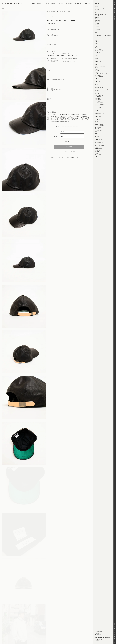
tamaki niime (98, 130)
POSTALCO (98, 115)
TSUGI (97, 133)
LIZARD (97, 80)
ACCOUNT (69, 3)
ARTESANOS (98, 11)
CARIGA (97, 23)
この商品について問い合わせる (69, 152)
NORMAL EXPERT (99, 103)
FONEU (97, 39)
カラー (55, 132)
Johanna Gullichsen (100, 66)
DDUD (97, 28)
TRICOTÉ (97, 129)
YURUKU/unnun (99, 149)
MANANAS (98, 98)
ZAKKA (53, 3)
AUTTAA (97, 9)
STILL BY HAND (99, 118)
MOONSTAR (98, 86)
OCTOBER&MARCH (100, 106)
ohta (96, 109)
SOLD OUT (69, 147)
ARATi (97, 13)
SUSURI (97, 121)
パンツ (63, 157)
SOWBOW (97, 120)
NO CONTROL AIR (99, 100)
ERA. (96, 32)
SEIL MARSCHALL (99, 124)
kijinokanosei (99, 75)
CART (61, 3)
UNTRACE (97, 138)
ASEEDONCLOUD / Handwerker (103, 8)
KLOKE (97, 72)
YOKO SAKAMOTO (99, 146)
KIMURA (97, 71)
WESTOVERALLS (99, 142)
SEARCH (78, 3)
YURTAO (97, 156)
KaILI (96, 68)
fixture (97, 40)
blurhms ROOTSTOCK (100, 14)
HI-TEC (97, 55)
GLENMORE (98, 52)
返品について (74, 157)
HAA (96, 57)
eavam (97, 31)
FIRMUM (97, 42)
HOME (49, 12)
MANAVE (97, 90)
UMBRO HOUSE (99, 139)
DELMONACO (98, 29)
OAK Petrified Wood (100, 104)
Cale (96, 19)
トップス (58, 157)
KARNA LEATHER (99, 77)
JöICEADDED (98, 62)
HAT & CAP (67, 12)
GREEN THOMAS (99, 51)
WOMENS (46, 3)
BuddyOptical (99, 16)
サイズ (55, 137)
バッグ (67, 157)
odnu (96, 110)
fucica (97, 43)
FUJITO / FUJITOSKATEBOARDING (57, 17)
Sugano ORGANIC (99, 126)
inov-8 (97, 58)
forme (97, 37)
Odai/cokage (98, 107)
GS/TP (97, 48)
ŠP (96, 123)
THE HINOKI (98, 127)
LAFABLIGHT (98, 81)
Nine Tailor (98, 101)
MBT (96, 92)
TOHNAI (97, 136)
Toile (96, 135)
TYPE (96, 132)
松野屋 (97, 153)
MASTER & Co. (99, 97)
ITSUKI (97, 60)
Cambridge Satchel (100, 25)
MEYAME (97, 94)
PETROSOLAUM (99, 112)
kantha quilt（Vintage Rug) (102, 74)
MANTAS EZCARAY (99, 95)
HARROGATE (98, 54)
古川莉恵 (97, 152)
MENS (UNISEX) (37, 3)
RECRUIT (88, 3)
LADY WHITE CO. (99, 78)
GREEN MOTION (99, 49)
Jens (96, 65)
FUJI (96, 45)
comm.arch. (98, 17)
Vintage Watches (99, 141)
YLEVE (97, 147)
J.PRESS (97, 63)
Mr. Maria (97, 84)
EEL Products (98, 34)
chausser (97, 20)
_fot (96, 46)
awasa (97, 6)
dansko (97, 26)
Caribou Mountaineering (101, 22)
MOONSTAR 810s (99, 87)
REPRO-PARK (98, 116)
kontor (97, 69)
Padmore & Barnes (100, 113)
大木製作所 (98, 150)
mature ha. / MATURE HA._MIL (102, 89)
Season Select (99, 155)
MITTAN (97, 83)
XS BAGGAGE (98, 144)
